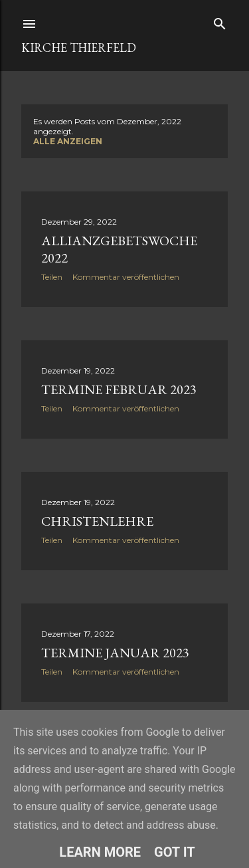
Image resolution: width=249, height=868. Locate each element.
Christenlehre (97, 521)
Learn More (100, 852)
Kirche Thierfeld (79, 48)
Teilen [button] (52, 277)
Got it (175, 852)
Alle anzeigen (68, 141)
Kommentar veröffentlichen (126, 277)
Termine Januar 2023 (115, 653)
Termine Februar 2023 (119, 389)
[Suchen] (220, 21)
